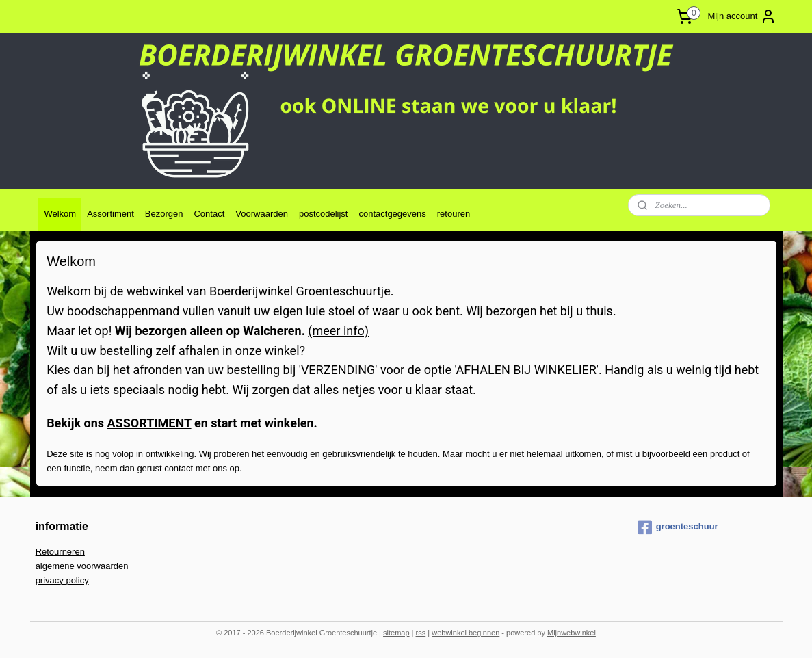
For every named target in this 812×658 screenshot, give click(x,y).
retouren (454, 214)
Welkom (60, 214)
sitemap (396, 633)
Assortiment (110, 214)
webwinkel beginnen (466, 633)
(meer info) (338, 331)
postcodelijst (324, 214)
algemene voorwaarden (82, 566)
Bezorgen (164, 214)
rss (421, 633)
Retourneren (60, 552)
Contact (209, 214)
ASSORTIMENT (149, 423)
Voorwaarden (262, 214)
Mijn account (742, 16)
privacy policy (62, 580)
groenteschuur (678, 527)
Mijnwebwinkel (572, 633)
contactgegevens (392, 214)
